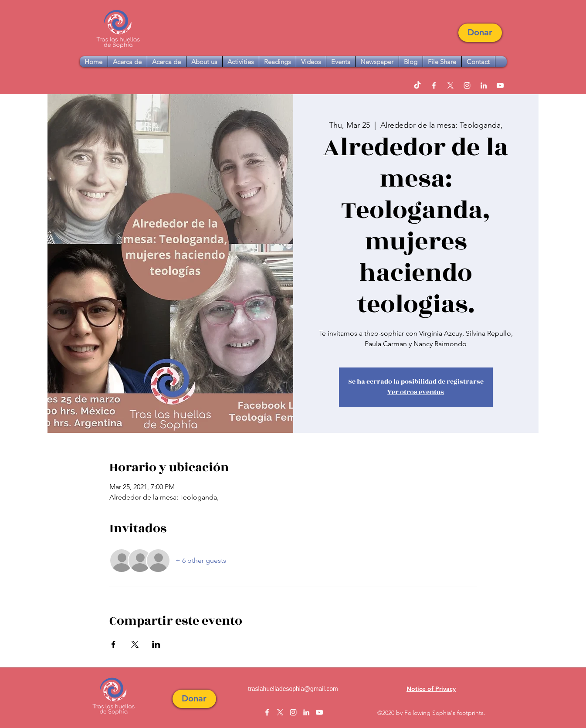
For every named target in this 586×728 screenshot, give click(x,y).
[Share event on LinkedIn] (156, 644)
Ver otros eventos (416, 392)
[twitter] (451, 85)
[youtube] (500, 85)
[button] (480, 33)
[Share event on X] (135, 644)
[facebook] (434, 85)
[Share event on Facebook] (113, 644)
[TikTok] (417, 85)
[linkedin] (484, 85)
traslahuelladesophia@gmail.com (293, 689)
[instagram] (467, 85)
